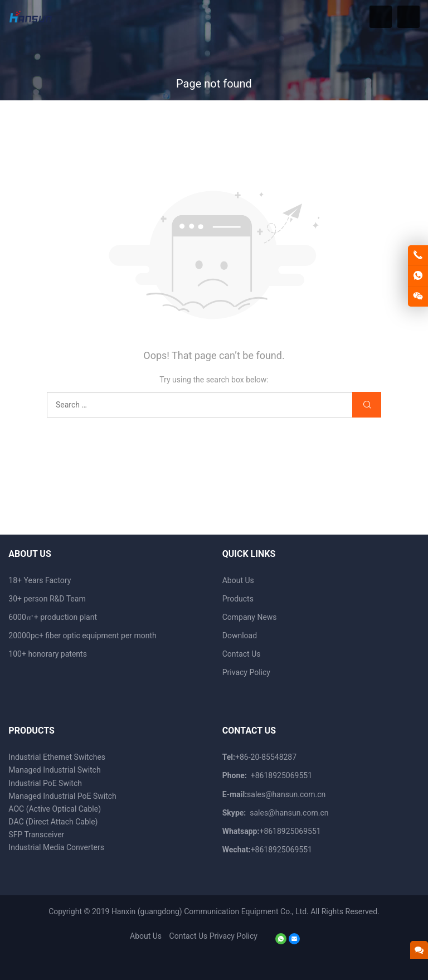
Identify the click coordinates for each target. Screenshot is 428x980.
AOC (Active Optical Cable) (55, 809)
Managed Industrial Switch (54, 770)
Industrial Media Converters (56, 847)
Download (240, 635)
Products (238, 599)
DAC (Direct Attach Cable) (53, 822)
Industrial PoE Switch (45, 783)
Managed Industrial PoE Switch (62, 796)
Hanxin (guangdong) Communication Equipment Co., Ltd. (210, 911)
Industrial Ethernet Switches (57, 757)
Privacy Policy (246, 672)
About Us (238, 580)
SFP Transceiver (36, 835)
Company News (250, 617)
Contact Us (242, 654)
